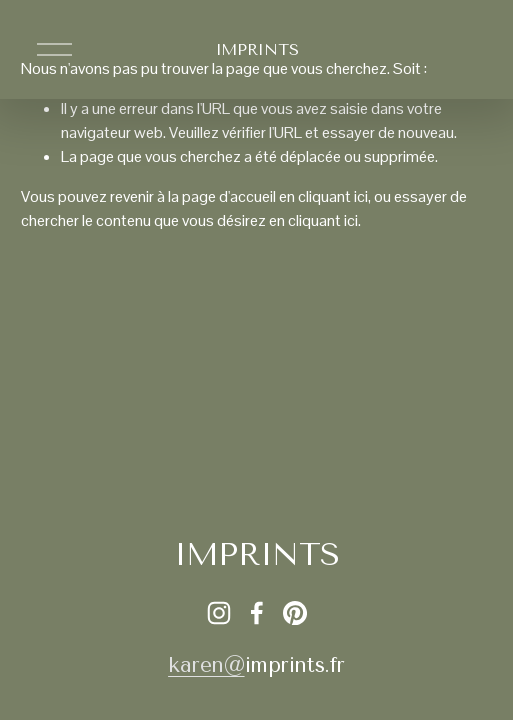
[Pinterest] (295, 613)
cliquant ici (333, 196)
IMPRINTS (256, 49)
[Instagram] (219, 613)
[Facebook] (257, 613)
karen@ (206, 665)
